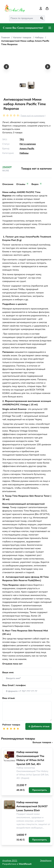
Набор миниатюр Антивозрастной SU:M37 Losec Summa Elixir (32, 806)
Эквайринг (46, 861)
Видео (37, 184)
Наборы (39, 38)
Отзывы (22, 184)
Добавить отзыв (39, 726)
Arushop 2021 (10, 861)
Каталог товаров (22, 38)
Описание (8, 184)
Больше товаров (43, 742)
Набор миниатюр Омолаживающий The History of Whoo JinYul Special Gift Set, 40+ (30, 758)
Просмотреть (39, 790)
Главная (5, 38)
